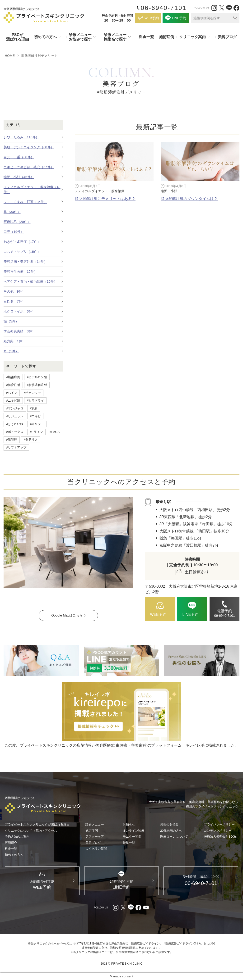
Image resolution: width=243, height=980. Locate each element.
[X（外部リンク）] (222, 8)
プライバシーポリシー (219, 824)
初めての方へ (14, 855)
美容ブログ (227, 37)
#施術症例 (13, 377)
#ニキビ (35, 416)
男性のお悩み (169, 824)
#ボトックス (15, 432)
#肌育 (34, 408)
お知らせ (129, 824)
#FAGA (55, 432)
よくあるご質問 (96, 849)
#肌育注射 (13, 385)
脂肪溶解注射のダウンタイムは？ (189, 199)
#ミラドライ (35, 401)
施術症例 (167, 37)
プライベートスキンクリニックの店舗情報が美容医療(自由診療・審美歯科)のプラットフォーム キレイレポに (114, 745)
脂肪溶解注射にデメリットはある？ (105, 199)
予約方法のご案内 (17, 837)
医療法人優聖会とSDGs (220, 837)
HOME (10, 56)
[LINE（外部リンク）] (229, 8)
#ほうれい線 (15, 424)
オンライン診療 (133, 831)
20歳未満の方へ (171, 831)
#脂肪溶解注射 (37, 385)
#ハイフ (12, 393)
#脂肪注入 (31, 440)
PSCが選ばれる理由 (18, 37)
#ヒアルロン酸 (37, 377)
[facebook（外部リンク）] (236, 8)
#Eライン (36, 432)
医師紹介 (11, 843)
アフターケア (95, 837)
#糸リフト (37, 424)
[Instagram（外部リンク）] (214, 8)
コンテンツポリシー (218, 831)
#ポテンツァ (32, 393)
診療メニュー (95, 824)
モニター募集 (132, 837)
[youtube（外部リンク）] (146, 907)
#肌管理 (12, 440)
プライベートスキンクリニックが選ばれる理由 (37, 824)
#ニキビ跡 (13, 401)
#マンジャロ (15, 408)
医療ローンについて (174, 837)
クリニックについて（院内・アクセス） (33, 831)
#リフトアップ (16, 447)
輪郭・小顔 (169, 191)
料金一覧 (146, 37)
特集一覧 (129, 843)
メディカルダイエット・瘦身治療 (100, 191)
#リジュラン (15, 416)
